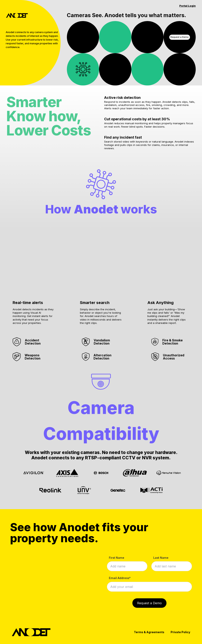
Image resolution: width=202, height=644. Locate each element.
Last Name (161, 558)
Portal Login (188, 6)
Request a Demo (180, 37)
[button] (34, 262)
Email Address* (120, 578)
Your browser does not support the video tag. (83, 37)
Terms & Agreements (149, 632)
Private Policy (180, 632)
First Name (117, 558)
